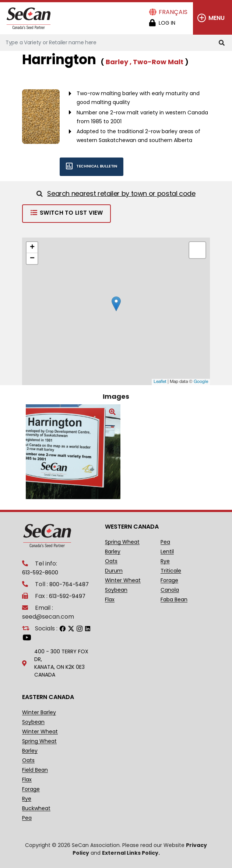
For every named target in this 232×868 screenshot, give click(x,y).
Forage (169, 580)
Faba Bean (174, 600)
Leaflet (160, 382)
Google (201, 382)
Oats (111, 561)
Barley (113, 552)
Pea (165, 542)
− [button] (32, 259)
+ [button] (32, 248)
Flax (110, 600)
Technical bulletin (88, 166)
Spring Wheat (122, 542)
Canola (170, 590)
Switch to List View (66, 213)
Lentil (167, 552)
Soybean (116, 590)
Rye (165, 561)
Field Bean (35, 770)
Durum (114, 571)
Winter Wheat (123, 580)
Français (173, 12)
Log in (167, 23)
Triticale (171, 571)
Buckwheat (36, 808)
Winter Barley (39, 713)
